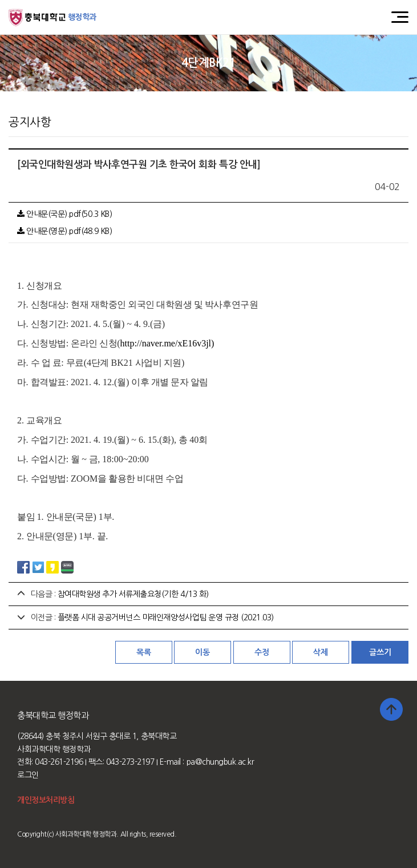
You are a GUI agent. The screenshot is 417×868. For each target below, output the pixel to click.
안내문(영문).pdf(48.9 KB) (64, 231)
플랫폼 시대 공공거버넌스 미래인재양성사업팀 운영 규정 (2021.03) (166, 617)
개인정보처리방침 (46, 800)
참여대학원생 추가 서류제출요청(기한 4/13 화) (133, 594)
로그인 (28, 775)
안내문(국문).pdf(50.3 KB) (64, 214)
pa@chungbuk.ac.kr (220, 762)
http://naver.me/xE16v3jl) (167, 343)
